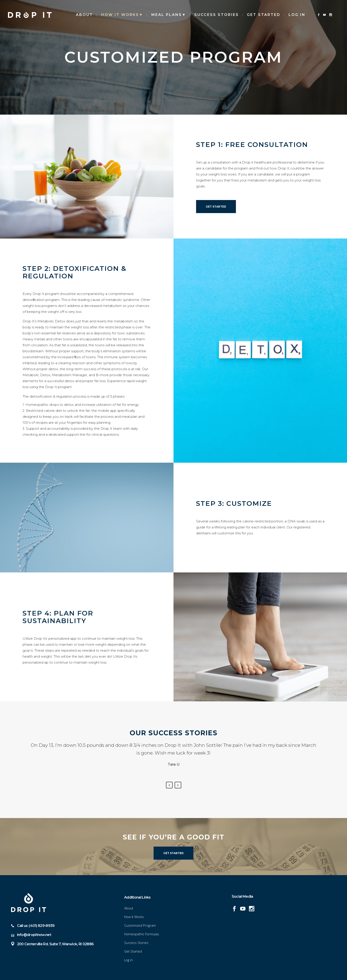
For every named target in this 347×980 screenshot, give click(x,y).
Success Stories (136, 943)
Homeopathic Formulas (142, 934)
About (129, 908)
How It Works (134, 917)
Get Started (216, 207)
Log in (297, 15)
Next (178, 785)
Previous (169, 785)
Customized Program (140, 925)
